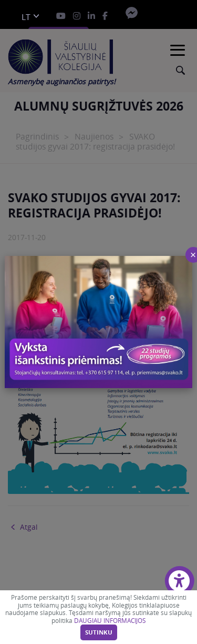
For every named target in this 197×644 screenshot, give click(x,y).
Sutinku (99, 632)
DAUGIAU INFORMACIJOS (110, 621)
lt (26, 17)
